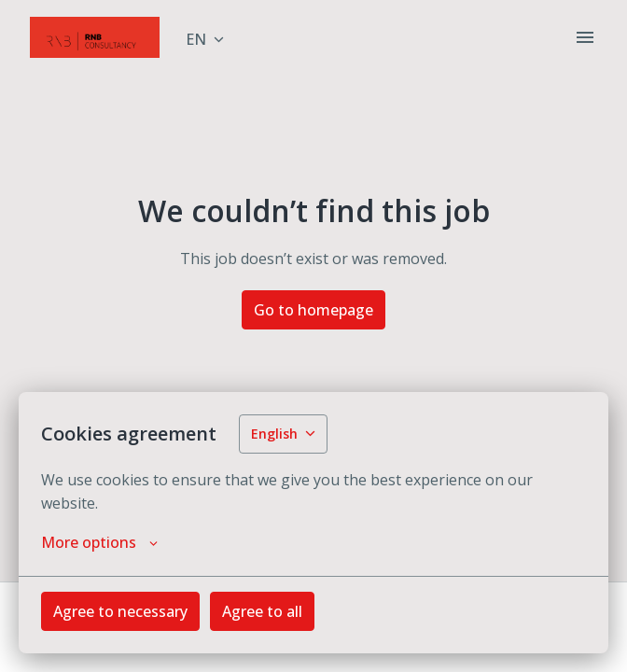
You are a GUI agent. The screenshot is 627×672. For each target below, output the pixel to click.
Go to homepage (313, 310)
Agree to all (262, 611)
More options (99, 542)
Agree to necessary (120, 611)
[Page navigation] (585, 37)
